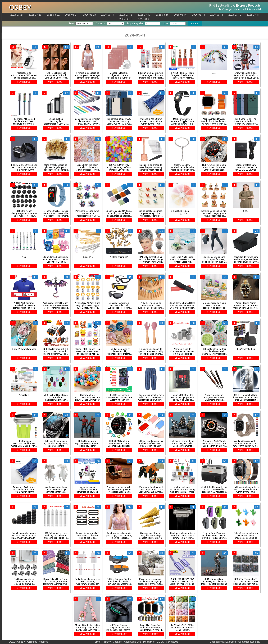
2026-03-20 (89, 15)
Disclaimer (149, 642)
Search (195, 24)
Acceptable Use (132, 642)
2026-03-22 (53, 15)
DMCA (160, 642)
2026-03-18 (126, 15)
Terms (97, 642)
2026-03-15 (180, 15)
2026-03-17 (144, 15)
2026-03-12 (235, 15)
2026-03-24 (17, 15)
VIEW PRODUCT (24, 82)
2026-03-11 (253, 15)
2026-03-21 (71, 15)
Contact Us (172, 642)
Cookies (117, 642)
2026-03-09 (144, 19)
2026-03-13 (217, 15)
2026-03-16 (162, 15)
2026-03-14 (198, 15)
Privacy (107, 642)
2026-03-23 (35, 15)
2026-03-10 (126, 19)
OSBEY (20, 7)
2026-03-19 (108, 15)
